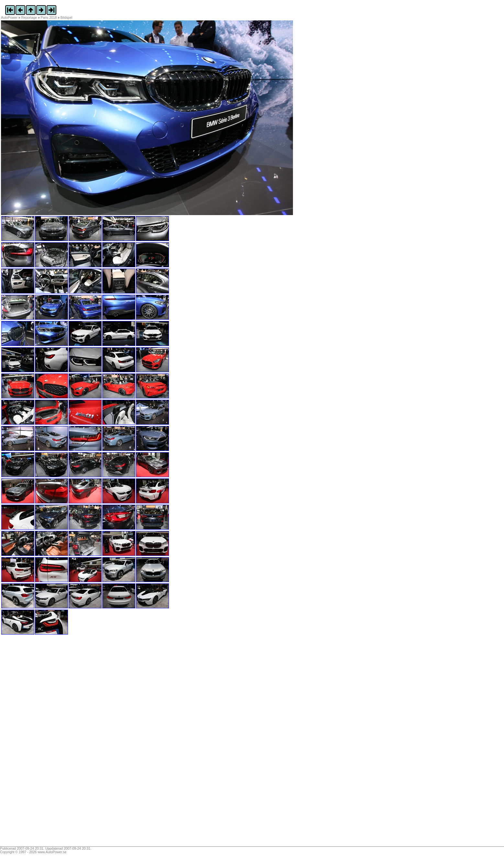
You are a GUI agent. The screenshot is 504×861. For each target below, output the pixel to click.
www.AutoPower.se (52, 852)
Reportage (29, 18)
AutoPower (9, 18)
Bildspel (66, 18)
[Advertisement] (41, 743)
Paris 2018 (49, 18)
